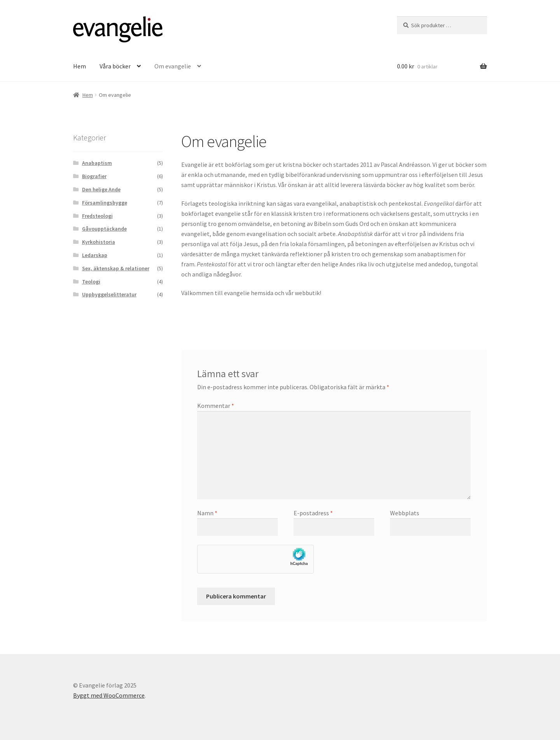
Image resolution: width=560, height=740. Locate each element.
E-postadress (313, 513)
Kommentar (216, 406)
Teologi (91, 282)
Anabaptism (97, 163)
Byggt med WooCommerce (109, 695)
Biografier (94, 176)
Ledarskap (95, 255)
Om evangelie (173, 66)
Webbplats (405, 513)
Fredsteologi (97, 216)
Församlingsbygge (105, 203)
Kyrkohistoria (99, 242)
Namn (207, 513)
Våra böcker (115, 66)
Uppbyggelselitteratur (109, 294)
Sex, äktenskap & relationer (116, 268)
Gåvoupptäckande (104, 229)
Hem (80, 66)
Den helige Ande (101, 189)
